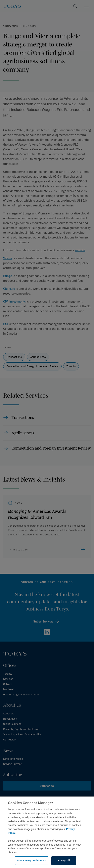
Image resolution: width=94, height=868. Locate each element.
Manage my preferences (32, 860)
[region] (47, 832)
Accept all (64, 860)
